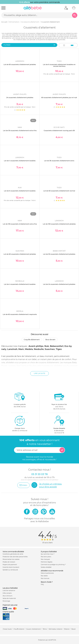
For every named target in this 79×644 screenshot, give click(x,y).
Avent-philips (36, 346)
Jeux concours (7, 596)
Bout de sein (50, 340)
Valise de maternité (9, 598)
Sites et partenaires (47, 573)
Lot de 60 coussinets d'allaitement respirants (20, 314)
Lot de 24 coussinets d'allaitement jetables (59, 284)
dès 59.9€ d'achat (20, 401)
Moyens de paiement (10, 565)
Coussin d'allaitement (33, 629)
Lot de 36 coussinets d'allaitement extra (59, 161)
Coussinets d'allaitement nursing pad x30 (59, 131)
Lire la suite (39, 373)
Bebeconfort (57, 346)
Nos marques (45, 559)
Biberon (67, 629)
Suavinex (50, 349)
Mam (21, 349)
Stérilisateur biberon (55, 629)
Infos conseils (7, 593)
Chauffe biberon (19, 629)
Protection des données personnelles (15, 557)
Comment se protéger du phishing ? (53, 565)
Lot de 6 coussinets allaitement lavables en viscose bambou (59, 65)
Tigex (59, 349)
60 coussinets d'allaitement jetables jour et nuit (59, 98)
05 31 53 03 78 (59, 433)
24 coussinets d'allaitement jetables (20, 98)
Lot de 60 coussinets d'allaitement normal (59, 191)
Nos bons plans (46, 557)
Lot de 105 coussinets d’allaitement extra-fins (20, 224)
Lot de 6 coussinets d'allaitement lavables (20, 191)
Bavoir (74, 629)
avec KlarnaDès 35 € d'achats (59, 401)
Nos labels (44, 576)
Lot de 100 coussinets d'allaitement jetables (59, 224)
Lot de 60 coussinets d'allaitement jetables (20, 64)
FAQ (42, 584)
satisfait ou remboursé (20, 423)
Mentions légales (47, 562)
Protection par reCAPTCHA (47, 640)
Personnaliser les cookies (11, 559)
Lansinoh (12, 349)
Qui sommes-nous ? (48, 554)
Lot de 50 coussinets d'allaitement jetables (59, 254)
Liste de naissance (9, 591)
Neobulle (39, 349)
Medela (29, 349)
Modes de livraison (9, 562)
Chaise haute (7, 629)
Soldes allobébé (46, 567)
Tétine (45, 629)
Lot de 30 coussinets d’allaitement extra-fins (20, 131)
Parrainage (6, 601)
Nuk (47, 346)
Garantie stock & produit (11, 567)
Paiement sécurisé (10, 605)
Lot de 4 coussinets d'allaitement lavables (20, 161)
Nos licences (45, 578)
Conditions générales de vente (13, 554)
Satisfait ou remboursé (10, 570)
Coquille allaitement (32, 340)
